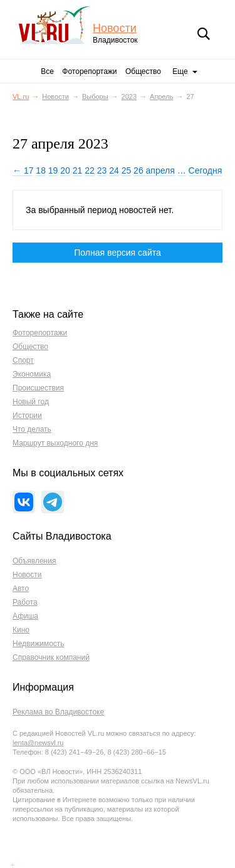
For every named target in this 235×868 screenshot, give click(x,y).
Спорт (23, 360)
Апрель (161, 97)
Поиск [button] (204, 34)
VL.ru (56, 25)
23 (102, 170)
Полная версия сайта (118, 253)
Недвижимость (39, 644)
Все (47, 71)
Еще (180, 71)
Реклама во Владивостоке (58, 712)
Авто (21, 588)
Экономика (32, 374)
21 (78, 170)
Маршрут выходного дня (55, 443)
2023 (129, 97)
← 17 (23, 170)
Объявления (34, 561)
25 (127, 170)
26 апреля (154, 170)
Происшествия (38, 388)
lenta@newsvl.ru (38, 743)
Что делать (32, 429)
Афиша (25, 616)
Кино (21, 630)
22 (90, 170)
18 (41, 170)
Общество (143, 71)
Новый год (31, 402)
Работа (25, 602)
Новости (115, 29)
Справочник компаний (51, 657)
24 (114, 170)
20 (65, 170)
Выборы (95, 97)
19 (53, 170)
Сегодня (206, 170)
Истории (27, 416)
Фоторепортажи (89, 71)
